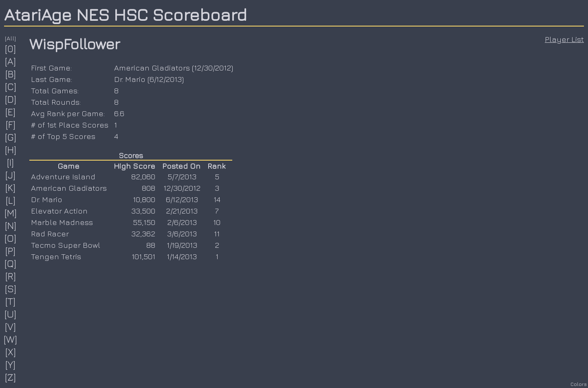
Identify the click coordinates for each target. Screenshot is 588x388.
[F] (11, 124)
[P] (11, 251)
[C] (11, 86)
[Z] (11, 377)
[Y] (11, 364)
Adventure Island (63, 176)
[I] (11, 162)
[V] (11, 326)
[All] (11, 38)
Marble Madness (62, 222)
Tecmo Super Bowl (66, 245)
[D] (11, 99)
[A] (11, 61)
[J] (11, 175)
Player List (564, 39)
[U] (11, 314)
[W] (11, 339)
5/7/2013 (182, 176)
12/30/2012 (213, 68)
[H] (11, 150)
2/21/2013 (182, 211)
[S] (11, 289)
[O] (11, 238)
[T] (11, 301)
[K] (11, 187)
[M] (11, 213)
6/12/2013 (166, 79)
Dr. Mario (130, 79)
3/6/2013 (182, 234)
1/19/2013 (182, 245)
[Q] (11, 263)
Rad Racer (50, 234)
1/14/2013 (182, 256)
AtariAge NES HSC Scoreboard (126, 14)
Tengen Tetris (56, 256)
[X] (11, 352)
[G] (11, 137)
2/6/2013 (182, 222)
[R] (11, 276)
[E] (11, 112)
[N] (11, 225)
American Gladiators (152, 68)
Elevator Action (59, 211)
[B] (11, 74)
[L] (11, 200)
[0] (11, 48)
